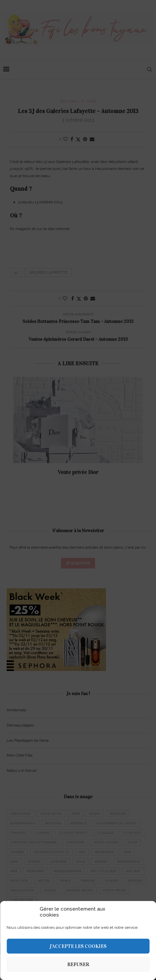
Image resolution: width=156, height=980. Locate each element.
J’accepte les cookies (78, 946)
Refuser (78, 964)
